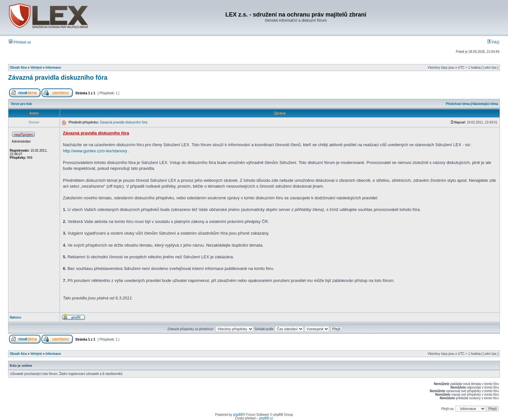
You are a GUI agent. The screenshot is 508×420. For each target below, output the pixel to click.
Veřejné (36, 68)
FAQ (493, 42)
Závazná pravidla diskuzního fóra (58, 77)
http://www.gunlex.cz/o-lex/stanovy (95, 151)
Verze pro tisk (22, 104)
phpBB (238, 415)
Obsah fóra (18, 68)
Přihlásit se (20, 42)
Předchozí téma (458, 104)
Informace (53, 68)
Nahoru (15, 317)
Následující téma (485, 104)
